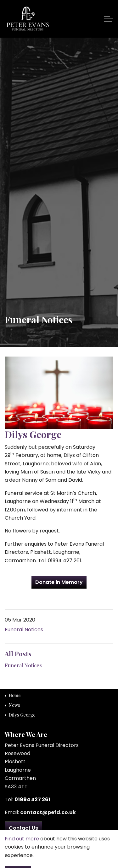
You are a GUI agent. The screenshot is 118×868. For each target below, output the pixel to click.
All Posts (18, 654)
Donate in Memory (59, 582)
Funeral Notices (24, 630)
